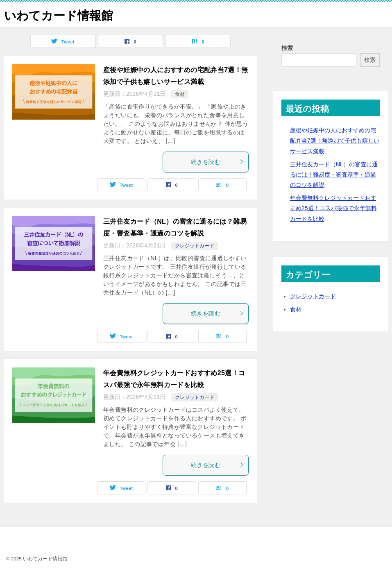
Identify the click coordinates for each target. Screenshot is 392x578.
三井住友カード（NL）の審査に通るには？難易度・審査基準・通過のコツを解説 (334, 175)
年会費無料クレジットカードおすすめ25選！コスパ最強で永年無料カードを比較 (333, 208)
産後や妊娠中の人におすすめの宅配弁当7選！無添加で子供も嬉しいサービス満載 (335, 141)
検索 (287, 48)
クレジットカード (195, 246)
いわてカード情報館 (60, 14)
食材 (180, 94)
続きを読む (218, 162)
